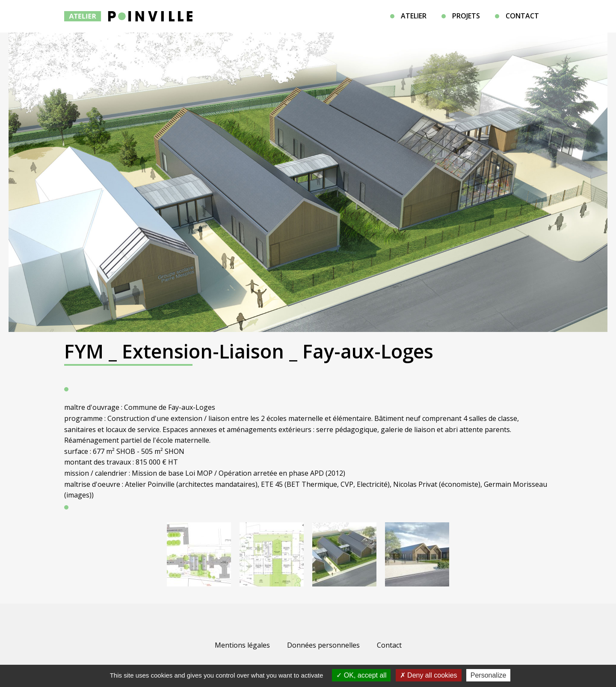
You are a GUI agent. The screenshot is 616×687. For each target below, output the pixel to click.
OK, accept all (361, 675)
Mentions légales (242, 645)
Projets (466, 16)
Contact (522, 16)
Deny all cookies (429, 675)
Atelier (414, 16)
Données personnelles (323, 645)
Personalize (489, 675)
